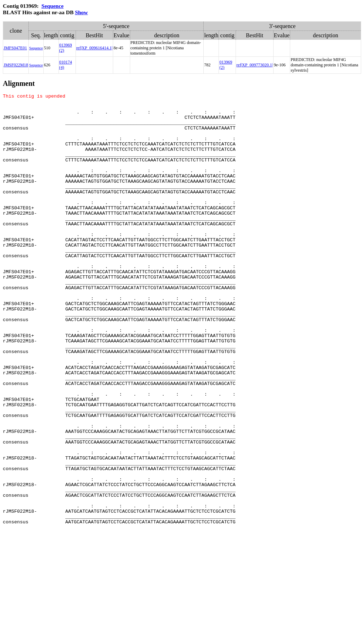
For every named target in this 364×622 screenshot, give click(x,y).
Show (81, 12)
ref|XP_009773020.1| (254, 65)
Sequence (53, 6)
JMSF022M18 (16, 65)
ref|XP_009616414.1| (94, 48)
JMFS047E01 (15, 48)
